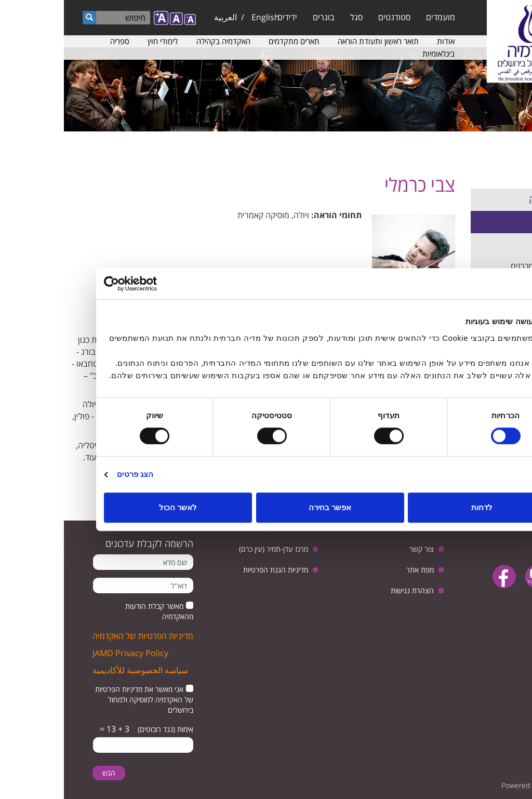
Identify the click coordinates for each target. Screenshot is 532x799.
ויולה (237, 215)
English (202, 17)
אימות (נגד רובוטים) (98, 729)
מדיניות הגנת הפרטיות (212, 570)
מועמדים (377, 17)
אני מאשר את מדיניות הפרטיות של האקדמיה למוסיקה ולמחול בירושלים (80, 700)
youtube (473, 576)
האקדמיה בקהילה (159, 41)
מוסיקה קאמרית (199, 215)
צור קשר (358, 549)
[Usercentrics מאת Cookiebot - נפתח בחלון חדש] (85, 284)
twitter (505, 576)
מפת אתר (356, 570)
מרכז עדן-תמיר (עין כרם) (210, 549)
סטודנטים (330, 17)
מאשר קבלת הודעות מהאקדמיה (95, 611)
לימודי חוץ (99, 41)
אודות (382, 41)
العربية (162, 17)
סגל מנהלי (502, 244)
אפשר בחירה (266, 507)
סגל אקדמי (502, 222)
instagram (496, 603)
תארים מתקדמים (230, 41)
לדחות (418, 507)
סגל (292, 17)
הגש (45, 773)
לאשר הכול (114, 507)
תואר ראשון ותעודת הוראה (314, 41)
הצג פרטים (71, 474)
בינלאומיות (375, 54)
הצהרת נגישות (348, 590)
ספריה (56, 41)
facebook (440, 576)
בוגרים (260, 17)
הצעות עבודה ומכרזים (483, 266)
